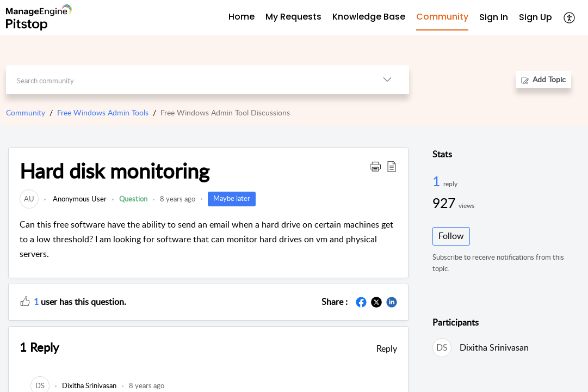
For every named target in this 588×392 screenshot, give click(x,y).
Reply (387, 348)
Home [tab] (242, 17)
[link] (29, 199)
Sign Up (536, 17)
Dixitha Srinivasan (494, 347)
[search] (186, 80)
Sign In (494, 17)
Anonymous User (79, 199)
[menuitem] (494, 18)
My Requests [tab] (293, 17)
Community (26, 112)
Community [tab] (442, 17)
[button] (570, 17)
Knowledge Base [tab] (369, 17)
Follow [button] (451, 236)
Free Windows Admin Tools (103, 112)
